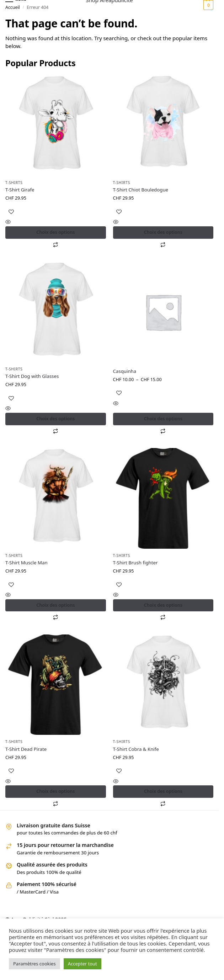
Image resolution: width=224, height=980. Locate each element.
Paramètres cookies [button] (34, 964)
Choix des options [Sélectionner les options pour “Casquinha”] (163, 419)
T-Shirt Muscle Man (26, 563)
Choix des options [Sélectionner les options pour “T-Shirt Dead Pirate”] (55, 791)
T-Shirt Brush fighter (135, 563)
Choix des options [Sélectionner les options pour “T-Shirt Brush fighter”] (163, 605)
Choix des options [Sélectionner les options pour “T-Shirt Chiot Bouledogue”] (163, 232)
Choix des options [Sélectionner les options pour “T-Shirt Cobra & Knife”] (163, 791)
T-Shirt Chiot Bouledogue (141, 190)
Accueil (13, 7)
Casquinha (125, 371)
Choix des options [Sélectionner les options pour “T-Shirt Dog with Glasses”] (55, 419)
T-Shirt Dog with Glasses (32, 376)
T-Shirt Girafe (20, 190)
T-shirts (14, 183)
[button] (207, 5)
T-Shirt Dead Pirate (26, 749)
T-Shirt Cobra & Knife (136, 749)
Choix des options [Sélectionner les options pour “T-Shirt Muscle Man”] (55, 605)
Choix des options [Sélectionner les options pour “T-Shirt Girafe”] (55, 232)
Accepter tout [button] (82, 964)
